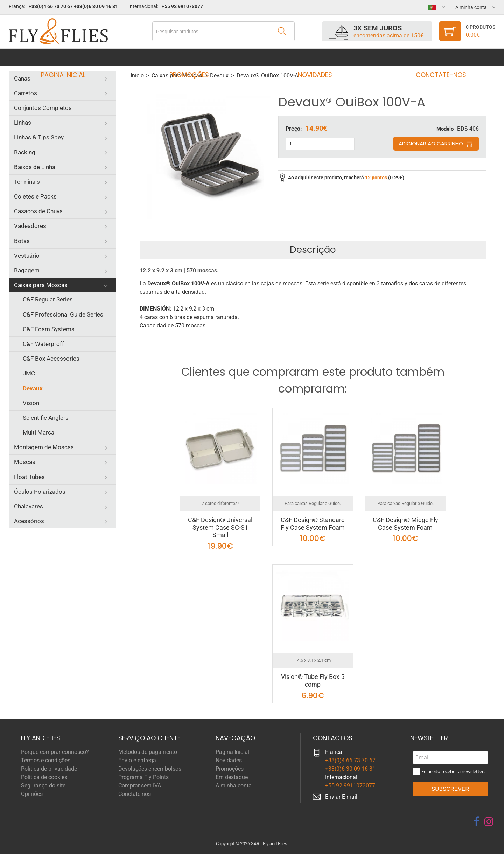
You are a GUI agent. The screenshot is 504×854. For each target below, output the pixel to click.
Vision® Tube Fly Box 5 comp (313, 681)
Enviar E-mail (341, 797)
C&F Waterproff (43, 344)
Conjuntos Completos (43, 108)
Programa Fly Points (143, 777)
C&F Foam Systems (49, 329)
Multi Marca (38, 432)
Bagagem (27, 270)
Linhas (23, 123)
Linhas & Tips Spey (39, 137)
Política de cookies (44, 777)
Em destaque (232, 777)
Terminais (27, 182)
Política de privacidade (49, 769)
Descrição (313, 250)
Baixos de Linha (35, 167)
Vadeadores (30, 226)
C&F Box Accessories (51, 359)
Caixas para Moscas (41, 285)
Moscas (25, 462)
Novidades (313, 57)
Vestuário (27, 256)
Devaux (33, 388)
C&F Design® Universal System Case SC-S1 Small (220, 527)
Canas (22, 78)
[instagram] (489, 821)
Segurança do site (43, 786)
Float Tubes (29, 477)
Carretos (26, 93)
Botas (22, 241)
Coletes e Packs (35, 196)
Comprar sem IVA (140, 786)
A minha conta (234, 786)
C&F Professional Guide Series (63, 314)
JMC (29, 373)
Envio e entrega (137, 760)
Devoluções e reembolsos (150, 769)
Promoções (191, 57)
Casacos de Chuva (38, 211)
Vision (31, 403)
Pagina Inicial (69, 57)
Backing (25, 152)
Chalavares (29, 506)
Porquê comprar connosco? (55, 752)
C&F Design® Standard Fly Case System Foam (313, 524)
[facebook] (477, 821)
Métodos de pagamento (148, 752)
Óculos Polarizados (40, 492)
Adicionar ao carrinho (431, 143)
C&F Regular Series (48, 299)
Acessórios (29, 521)
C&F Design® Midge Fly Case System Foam (405, 524)
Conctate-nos (434, 57)
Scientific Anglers (46, 418)
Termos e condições (46, 760)
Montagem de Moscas (44, 447)
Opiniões (32, 794)
